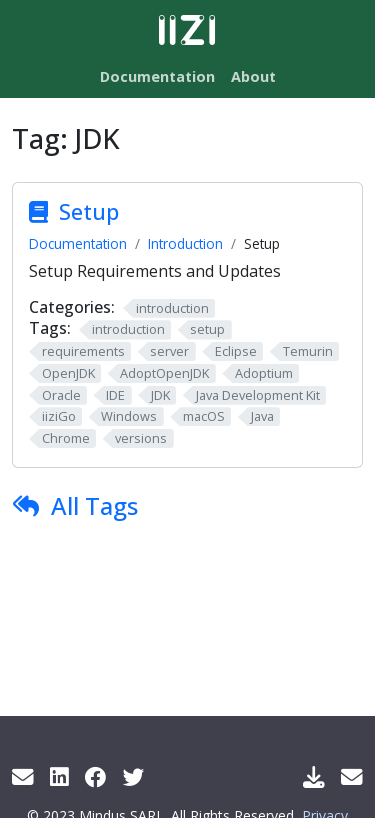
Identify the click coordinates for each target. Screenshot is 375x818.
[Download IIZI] (314, 776)
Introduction (185, 243)
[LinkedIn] (59, 776)
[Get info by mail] (23, 776)
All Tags (94, 505)
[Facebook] (96, 776)
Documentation (78, 243)
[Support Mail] (352, 776)
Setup (89, 211)
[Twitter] (134, 776)
